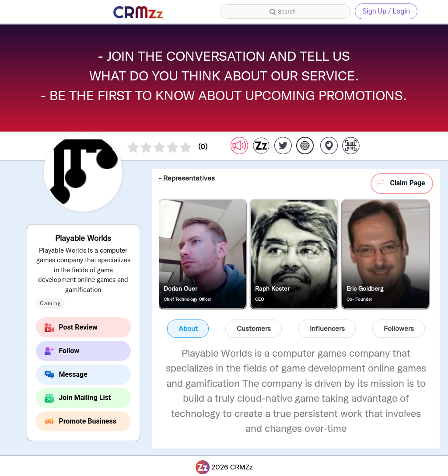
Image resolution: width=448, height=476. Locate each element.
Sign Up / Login (386, 11)
